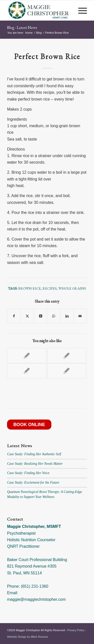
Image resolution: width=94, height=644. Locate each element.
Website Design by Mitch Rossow (27, 637)
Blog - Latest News (22, 28)
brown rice (30, 288)
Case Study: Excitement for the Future (33, 482)
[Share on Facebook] (14, 316)
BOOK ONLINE (29, 425)
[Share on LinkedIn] (67, 316)
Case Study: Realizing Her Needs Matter (35, 464)
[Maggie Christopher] (39, 10)
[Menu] (80, 10)
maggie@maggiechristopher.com (36, 599)
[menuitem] (80, 10)
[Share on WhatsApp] (54, 316)
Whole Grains (72, 288)
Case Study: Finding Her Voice (28, 473)
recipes (50, 288)
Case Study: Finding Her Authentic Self (34, 454)
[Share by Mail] (80, 316)
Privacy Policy (76, 630)
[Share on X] (27, 316)
